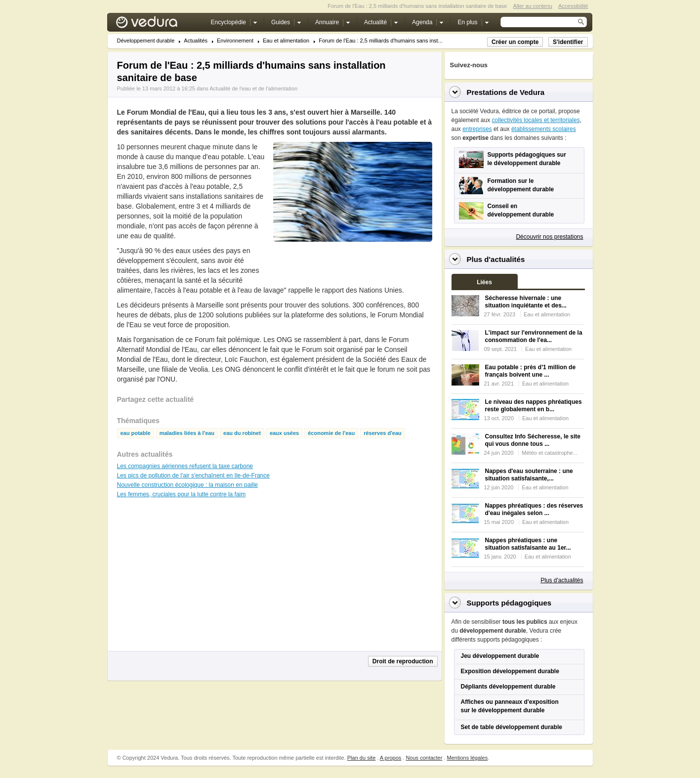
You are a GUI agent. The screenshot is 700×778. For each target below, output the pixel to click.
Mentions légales (468, 758)
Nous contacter (424, 758)
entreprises (477, 129)
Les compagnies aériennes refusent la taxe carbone (185, 466)
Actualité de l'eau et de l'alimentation (253, 88)
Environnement (235, 41)
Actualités (196, 41)
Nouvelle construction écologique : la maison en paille (188, 485)
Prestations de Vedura (506, 92)
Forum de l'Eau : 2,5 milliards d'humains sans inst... (381, 41)
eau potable (136, 433)
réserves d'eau (383, 433)
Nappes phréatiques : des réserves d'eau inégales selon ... (534, 509)
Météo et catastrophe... (550, 453)
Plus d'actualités (562, 580)
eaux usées (284, 433)
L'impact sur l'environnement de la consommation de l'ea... (534, 336)
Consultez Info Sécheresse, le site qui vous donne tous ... (533, 440)
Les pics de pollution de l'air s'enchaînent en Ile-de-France (193, 475)
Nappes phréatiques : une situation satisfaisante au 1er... (528, 544)
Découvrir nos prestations (549, 237)
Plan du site (361, 758)
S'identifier (568, 42)
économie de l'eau (331, 433)
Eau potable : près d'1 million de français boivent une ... (531, 371)
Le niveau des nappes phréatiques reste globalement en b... (534, 406)
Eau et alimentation (286, 41)
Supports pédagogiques (509, 603)
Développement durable (146, 41)
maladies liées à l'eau (187, 433)
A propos (391, 758)
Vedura (158, 24)
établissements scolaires (544, 129)
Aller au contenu (533, 6)
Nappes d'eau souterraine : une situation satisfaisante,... (529, 475)
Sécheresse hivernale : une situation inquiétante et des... (526, 302)
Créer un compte (515, 42)
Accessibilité (573, 6)
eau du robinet (242, 433)
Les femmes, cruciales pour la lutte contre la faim (182, 494)
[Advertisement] (352, 264)
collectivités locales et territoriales (536, 120)
